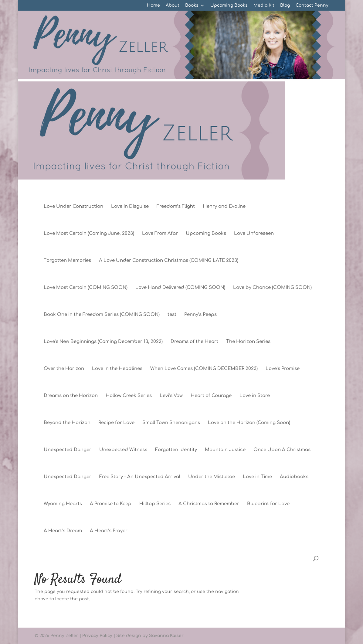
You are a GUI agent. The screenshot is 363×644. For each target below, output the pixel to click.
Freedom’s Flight (176, 207)
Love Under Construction (73, 207)
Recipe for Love (116, 423)
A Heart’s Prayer (109, 531)
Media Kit (264, 5)
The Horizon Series (248, 342)
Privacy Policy (97, 636)
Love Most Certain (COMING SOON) (86, 288)
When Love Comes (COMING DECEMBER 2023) (204, 369)
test (172, 315)
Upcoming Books (229, 5)
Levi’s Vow (171, 396)
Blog (285, 5)
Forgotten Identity (176, 450)
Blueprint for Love (268, 504)
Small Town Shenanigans (171, 423)
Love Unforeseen (254, 234)
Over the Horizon (64, 369)
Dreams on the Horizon (71, 396)
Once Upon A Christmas (282, 450)
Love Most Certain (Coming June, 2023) (89, 234)
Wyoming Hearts (63, 504)
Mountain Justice (225, 450)
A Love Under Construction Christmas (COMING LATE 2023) (169, 261)
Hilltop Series (155, 504)
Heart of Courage (211, 396)
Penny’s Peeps (200, 315)
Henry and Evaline (224, 207)
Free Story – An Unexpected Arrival (140, 477)
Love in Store (255, 396)
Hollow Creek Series (129, 396)
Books (192, 5)
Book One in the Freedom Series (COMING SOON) (102, 315)
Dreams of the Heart (194, 342)
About (173, 5)
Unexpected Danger (68, 450)
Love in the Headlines (117, 369)
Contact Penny (312, 5)
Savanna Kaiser (166, 636)
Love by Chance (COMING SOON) (272, 288)
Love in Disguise (130, 207)
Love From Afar (160, 234)
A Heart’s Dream (63, 531)
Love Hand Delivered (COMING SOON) (180, 288)
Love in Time (257, 477)
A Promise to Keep (111, 504)
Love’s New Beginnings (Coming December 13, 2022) (103, 342)
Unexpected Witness (123, 450)
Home (153, 5)
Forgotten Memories (67, 261)
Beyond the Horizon (67, 423)
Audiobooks (294, 477)
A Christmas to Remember (209, 504)
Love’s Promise (283, 369)
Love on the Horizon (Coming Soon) (249, 423)
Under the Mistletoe (212, 477)
